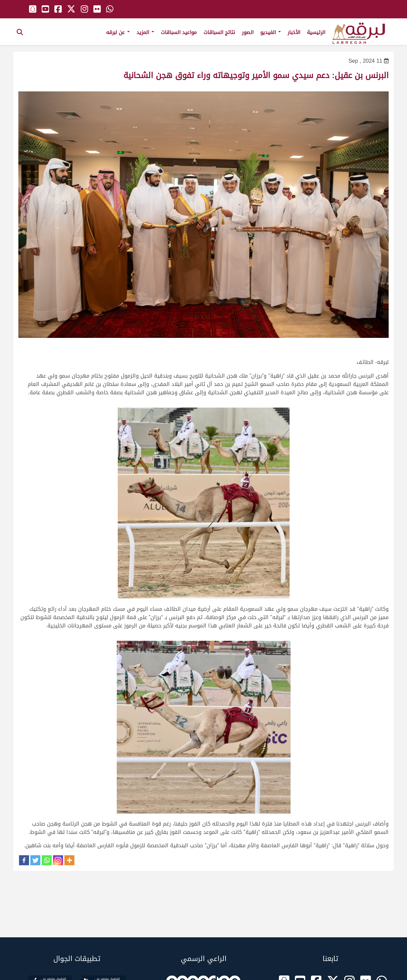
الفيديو (271, 32)
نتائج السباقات (219, 32)
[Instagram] (58, 860)
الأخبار (294, 32)
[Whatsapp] (47, 860)
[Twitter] (35, 860)
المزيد (145, 32)
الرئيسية (316, 32)
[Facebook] (24, 860)
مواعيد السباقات (179, 32)
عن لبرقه (118, 32)
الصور (248, 32)
